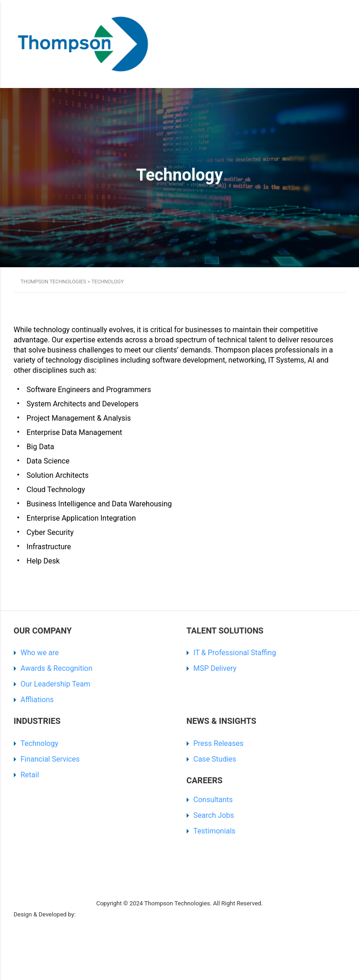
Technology (40, 743)
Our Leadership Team (56, 684)
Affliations (37, 700)
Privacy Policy (32, 892)
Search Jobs (214, 815)
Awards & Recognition (57, 668)
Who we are (40, 653)
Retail (30, 775)
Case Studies (215, 759)
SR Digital (92, 914)
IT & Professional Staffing (235, 653)
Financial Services (50, 759)
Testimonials (215, 831)
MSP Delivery (215, 668)
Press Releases (219, 743)
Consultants (213, 800)
